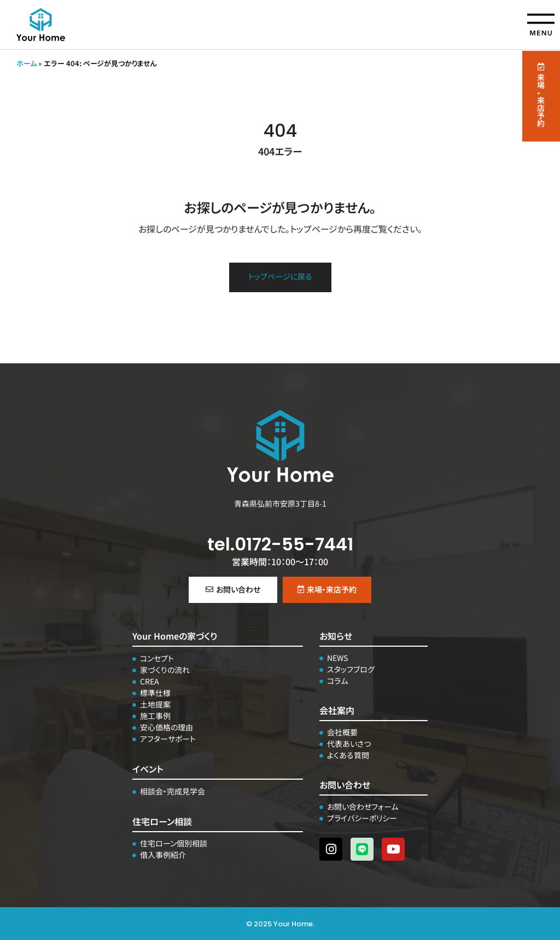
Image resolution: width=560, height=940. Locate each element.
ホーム (27, 63)
